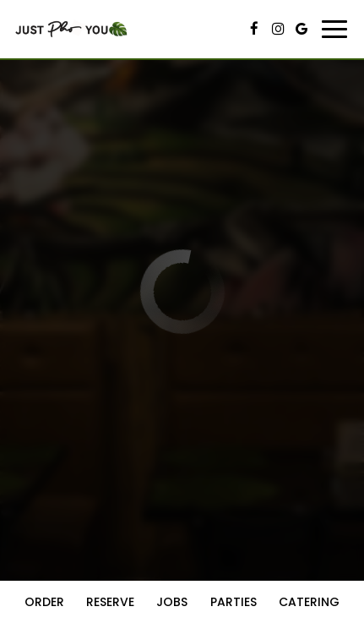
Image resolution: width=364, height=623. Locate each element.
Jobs (172, 602)
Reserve (110, 602)
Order (44, 602)
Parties (234, 602)
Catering (309, 602)
